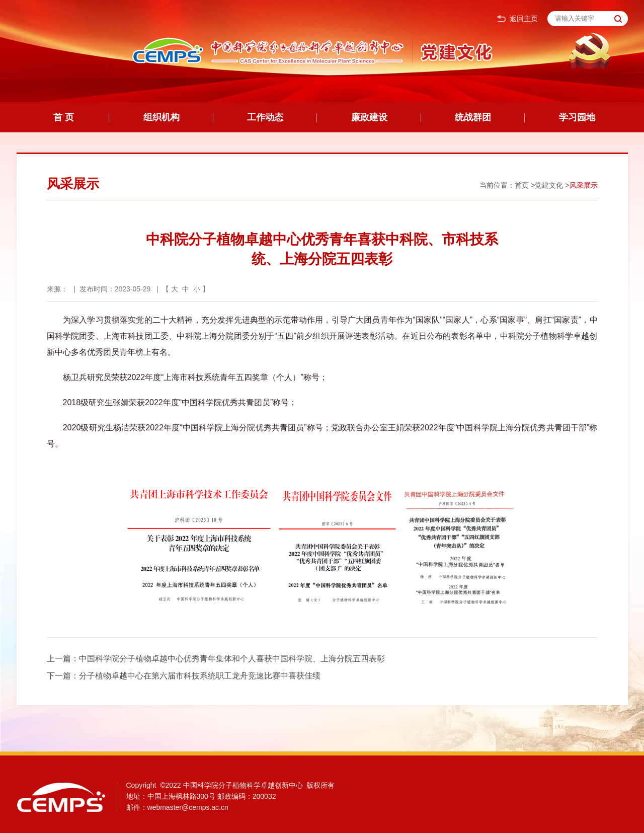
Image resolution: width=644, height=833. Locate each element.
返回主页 (517, 19)
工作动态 (265, 117)
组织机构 (162, 117)
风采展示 (584, 185)
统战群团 (473, 117)
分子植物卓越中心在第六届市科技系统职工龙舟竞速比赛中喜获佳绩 (200, 676)
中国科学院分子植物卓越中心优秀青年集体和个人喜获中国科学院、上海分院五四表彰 (232, 659)
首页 (522, 185)
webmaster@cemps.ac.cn (188, 807)
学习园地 (577, 117)
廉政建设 (369, 117)
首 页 (64, 117)
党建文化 (549, 185)
